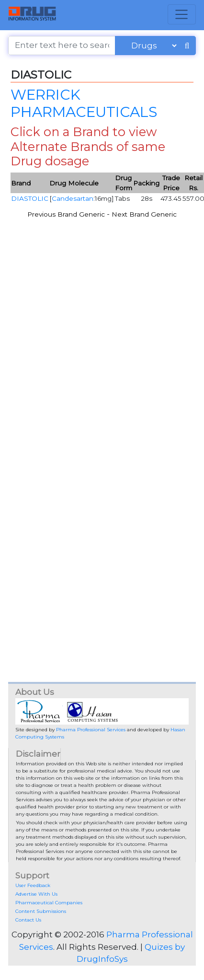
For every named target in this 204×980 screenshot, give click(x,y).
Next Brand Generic (144, 214)
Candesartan (73, 198)
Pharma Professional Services (91, 730)
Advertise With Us (36, 894)
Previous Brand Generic (66, 214)
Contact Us (28, 920)
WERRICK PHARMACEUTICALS (84, 103)
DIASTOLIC (30, 198)
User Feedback (33, 885)
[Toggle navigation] (182, 14)
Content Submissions (41, 911)
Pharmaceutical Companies (49, 903)
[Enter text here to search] (62, 46)
